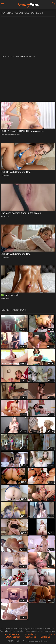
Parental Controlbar (12, 634)
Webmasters (31, 637)
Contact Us (46, 637)
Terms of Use (30, 634)
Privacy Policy (46, 634)
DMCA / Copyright (13, 637)
